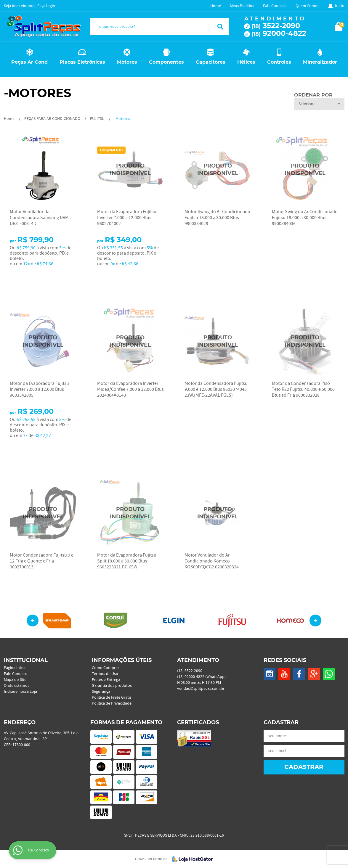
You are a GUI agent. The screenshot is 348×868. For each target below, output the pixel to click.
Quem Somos (307, 6)
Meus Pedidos (242, 6)
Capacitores (211, 62)
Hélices (246, 62)
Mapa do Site (15, 680)
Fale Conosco (275, 6)
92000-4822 (279, 34)
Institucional (26, 660)
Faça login (46, 6)
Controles (279, 62)
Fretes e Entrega (106, 680)
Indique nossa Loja (20, 692)
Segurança (101, 692)
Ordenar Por (313, 95)
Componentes (166, 62)
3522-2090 (276, 26)
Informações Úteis (122, 660)
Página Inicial (15, 668)
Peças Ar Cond (29, 62)
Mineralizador (320, 62)
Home (216, 6)
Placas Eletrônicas (82, 62)
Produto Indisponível (130, 170)
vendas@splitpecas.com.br (201, 689)
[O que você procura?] (220, 27)
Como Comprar (105, 668)
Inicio (340, 6)
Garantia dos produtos (112, 686)
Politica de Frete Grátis (112, 697)
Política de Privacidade (112, 703)
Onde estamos (17, 686)
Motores (127, 62)
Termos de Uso (105, 674)
